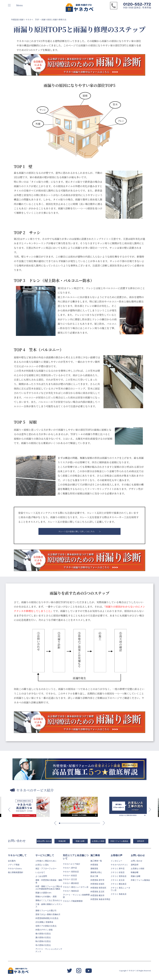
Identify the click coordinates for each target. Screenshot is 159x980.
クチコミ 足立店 (118, 880)
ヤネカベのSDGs (15, 869)
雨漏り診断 (80, 841)
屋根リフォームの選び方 (46, 911)
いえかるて (40, 872)
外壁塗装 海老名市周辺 (100, 899)
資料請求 (141, 841)
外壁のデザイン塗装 (44, 930)
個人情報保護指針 (16, 872)
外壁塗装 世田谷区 (98, 888)
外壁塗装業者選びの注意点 (47, 918)
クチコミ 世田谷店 (119, 876)
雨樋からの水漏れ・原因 (46, 897)
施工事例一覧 (96, 861)
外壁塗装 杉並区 (97, 884)
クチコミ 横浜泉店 (119, 884)
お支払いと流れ (42, 865)
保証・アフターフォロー (46, 869)
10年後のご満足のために (46, 861)
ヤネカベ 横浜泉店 (71, 883)
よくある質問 (41, 876)
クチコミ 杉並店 (118, 872)
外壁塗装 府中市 (97, 880)
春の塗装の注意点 (43, 934)
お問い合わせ (137, 861)
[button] (9, 810)
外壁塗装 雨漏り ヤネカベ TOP (25, 19)
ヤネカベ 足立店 (70, 879)
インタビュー (116, 861)
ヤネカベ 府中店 (70, 868)
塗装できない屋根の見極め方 (48, 914)
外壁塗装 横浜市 (97, 895)
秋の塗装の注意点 (43, 941)
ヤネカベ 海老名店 (71, 891)
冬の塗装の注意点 (43, 945)
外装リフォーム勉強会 (119, 841)
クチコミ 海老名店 (119, 894)
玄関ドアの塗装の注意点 (46, 926)
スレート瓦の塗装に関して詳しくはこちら (76, 531)
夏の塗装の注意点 (43, 938)
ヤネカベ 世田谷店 (71, 872)
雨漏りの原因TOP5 (43, 893)
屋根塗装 (94, 869)
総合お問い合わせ (44, 841)
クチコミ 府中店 (118, 869)
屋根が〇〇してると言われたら (49, 900)
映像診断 (62, 841)
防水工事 (94, 876)
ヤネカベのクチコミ (119, 865)
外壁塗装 (94, 865)
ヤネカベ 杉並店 (70, 876)
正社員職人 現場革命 (44, 922)
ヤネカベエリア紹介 (72, 864)
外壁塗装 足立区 (97, 892)
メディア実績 (14, 865)
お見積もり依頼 (98, 841)
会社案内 (12, 861)
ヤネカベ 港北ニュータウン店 (76, 887)
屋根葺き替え (96, 872)
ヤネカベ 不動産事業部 (73, 901)
